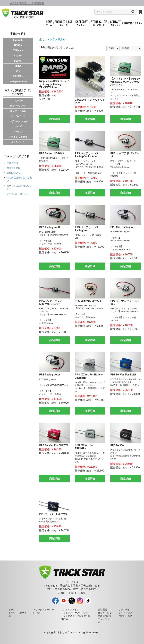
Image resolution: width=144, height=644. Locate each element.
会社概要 (102, 609)
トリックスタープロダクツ (75, 613)
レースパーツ (18, 116)
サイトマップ (125, 613)
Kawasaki (18, 40)
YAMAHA (18, 50)
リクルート (124, 609)
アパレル (18, 132)
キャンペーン (18, 142)
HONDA (18, 45)
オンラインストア (70, 609)
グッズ (18, 126)
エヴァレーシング (18, 121)
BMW (18, 66)
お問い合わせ (125, 616)
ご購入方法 (12, 163)
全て (42, 39)
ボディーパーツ (18, 106)
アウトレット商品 (18, 137)
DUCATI (18, 61)
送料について (13, 173)
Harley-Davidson (18, 82)
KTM (18, 71)
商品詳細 (54, 119)
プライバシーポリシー (18, 194)
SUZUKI (18, 56)
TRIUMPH (18, 76)
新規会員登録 (13, 168)
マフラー (18, 101)
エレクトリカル (18, 111)
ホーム (12, 609)
